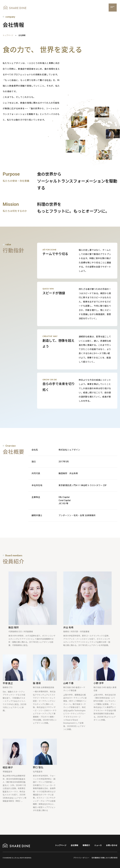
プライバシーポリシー (81, 858)
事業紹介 (86, 845)
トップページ (8, 35)
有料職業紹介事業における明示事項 (104, 858)
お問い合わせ (112, 845)
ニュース (98, 845)
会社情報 (74, 845)
